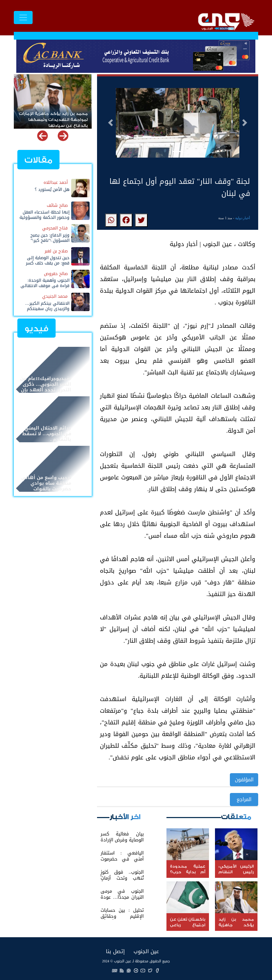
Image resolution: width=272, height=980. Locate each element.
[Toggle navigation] (23, 17)
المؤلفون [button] (244, 780)
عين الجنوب (146, 951)
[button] (110, 123)
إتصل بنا (115, 951)
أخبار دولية (243, 218)
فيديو (36, 329)
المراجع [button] (244, 800)
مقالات (38, 160)
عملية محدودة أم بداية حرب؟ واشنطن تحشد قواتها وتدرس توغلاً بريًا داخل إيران (58, 117)
